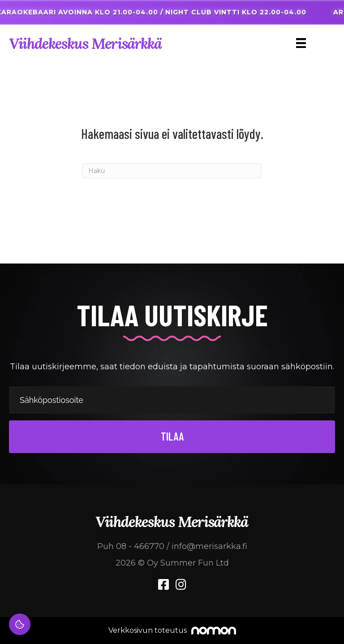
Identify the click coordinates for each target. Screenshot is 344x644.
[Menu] (301, 43)
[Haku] (172, 171)
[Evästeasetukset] (20, 624)
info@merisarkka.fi (209, 546)
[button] (172, 437)
